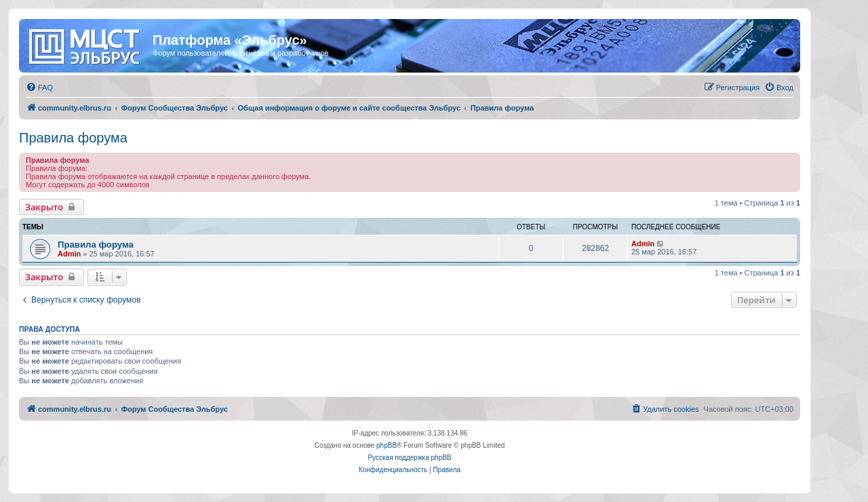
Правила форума (73, 138)
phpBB (387, 445)
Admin (69, 254)
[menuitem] (39, 88)
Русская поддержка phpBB (409, 458)
